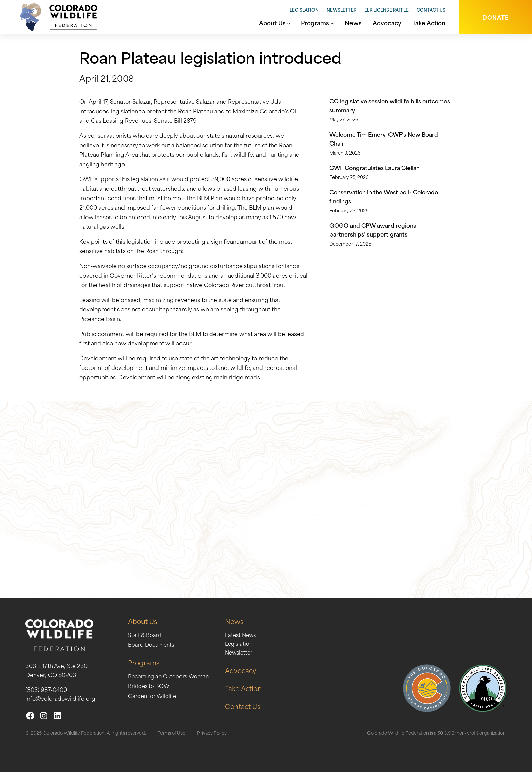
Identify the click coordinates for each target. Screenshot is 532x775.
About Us (143, 624)
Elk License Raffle (386, 10)
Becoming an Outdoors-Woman (171, 679)
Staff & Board (145, 638)
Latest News (246, 638)
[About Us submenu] (289, 23)
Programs (144, 666)
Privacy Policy (212, 736)
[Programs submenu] (332, 23)
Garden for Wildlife (154, 699)
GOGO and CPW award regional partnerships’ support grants (374, 229)
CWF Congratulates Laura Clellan (375, 167)
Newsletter (341, 10)
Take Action (249, 691)
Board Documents (153, 647)
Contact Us (431, 10)
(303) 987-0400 (46, 693)
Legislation (304, 10)
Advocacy (246, 673)
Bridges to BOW (150, 689)
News (239, 624)
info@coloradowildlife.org (60, 701)
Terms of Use (172, 736)
